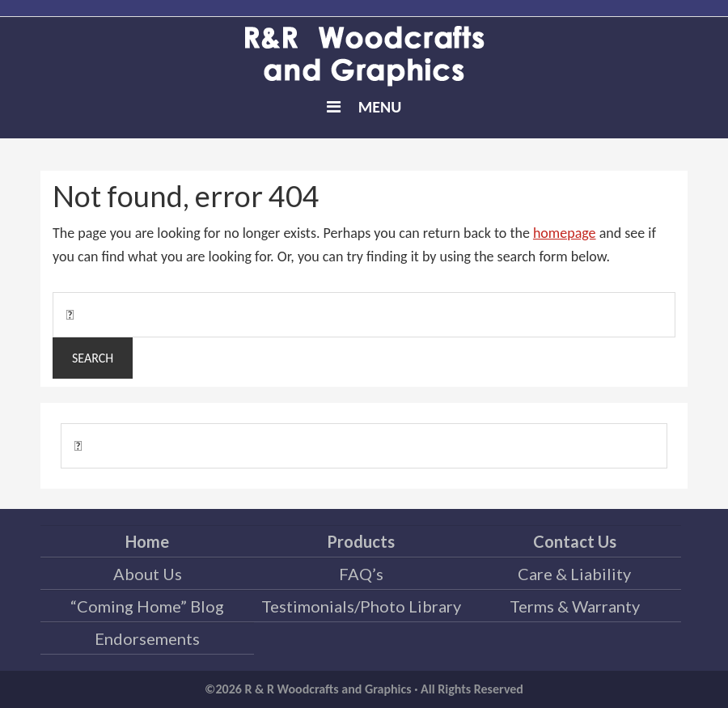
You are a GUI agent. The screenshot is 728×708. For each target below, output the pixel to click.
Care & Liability (574, 574)
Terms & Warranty (575, 606)
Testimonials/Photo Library (361, 606)
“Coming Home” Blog (147, 606)
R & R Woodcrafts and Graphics (364, 57)
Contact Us (575, 541)
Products (361, 541)
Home (147, 541)
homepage (565, 233)
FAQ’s (361, 574)
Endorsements (147, 638)
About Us (148, 574)
